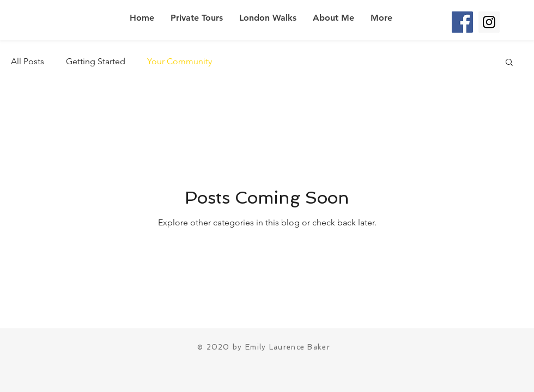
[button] (509, 63)
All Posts (28, 61)
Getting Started (96, 61)
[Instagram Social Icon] (489, 22)
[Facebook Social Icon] (462, 22)
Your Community (180, 61)
